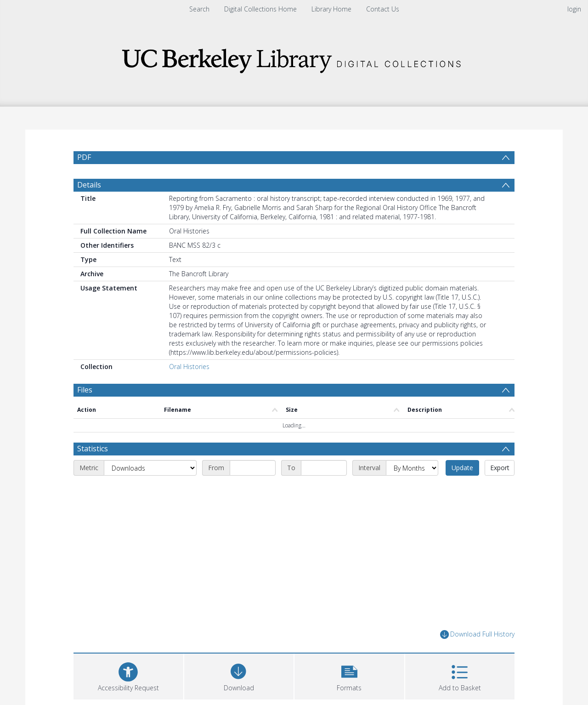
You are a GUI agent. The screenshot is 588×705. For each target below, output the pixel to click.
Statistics (93, 449)
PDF (84, 157)
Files (85, 390)
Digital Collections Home (260, 9)
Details (89, 185)
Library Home (331, 9)
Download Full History (477, 634)
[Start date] (253, 468)
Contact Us (383, 9)
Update (462, 468)
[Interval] (412, 468)
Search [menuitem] (199, 9)
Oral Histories (189, 367)
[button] (349, 675)
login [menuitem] (574, 9)
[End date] (324, 468)
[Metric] (150, 468)
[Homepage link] (294, 58)
